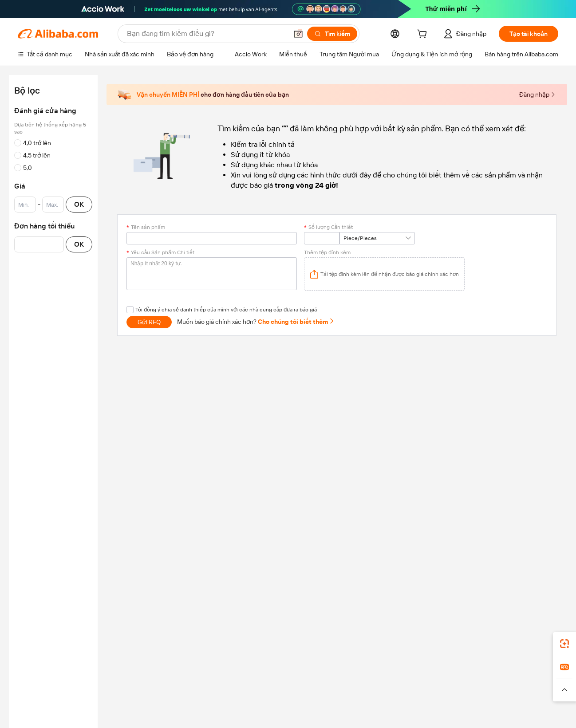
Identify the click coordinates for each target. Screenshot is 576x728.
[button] (298, 34)
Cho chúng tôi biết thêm (296, 322)
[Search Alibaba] (206, 34)
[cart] (424, 35)
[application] (384, 274)
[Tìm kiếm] (332, 34)
